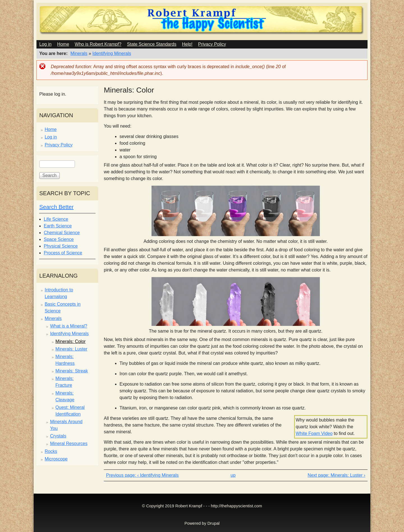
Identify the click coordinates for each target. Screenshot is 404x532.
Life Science (56, 219)
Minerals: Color (71, 341)
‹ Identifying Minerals (158, 475)
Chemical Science (62, 233)
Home (63, 44)
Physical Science (61, 246)
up (233, 475)
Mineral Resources (69, 444)
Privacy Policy (212, 44)
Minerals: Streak (72, 371)
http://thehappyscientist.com (237, 506)
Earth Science (58, 226)
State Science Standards (152, 44)
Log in (45, 44)
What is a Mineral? (69, 326)
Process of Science (63, 253)
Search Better (56, 207)
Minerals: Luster (72, 349)
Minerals (79, 53)
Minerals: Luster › (348, 475)
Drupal (213, 523)
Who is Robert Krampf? (98, 44)
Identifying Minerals (112, 53)
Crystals (58, 436)
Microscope (56, 459)
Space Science (59, 239)
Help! (187, 44)
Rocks (51, 451)
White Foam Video (314, 433)
